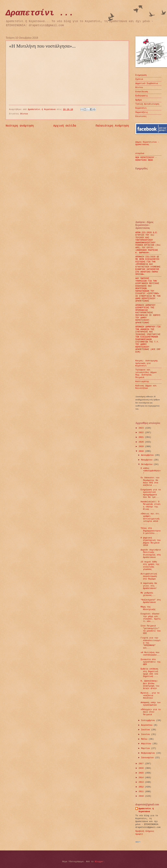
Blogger (99, 862)
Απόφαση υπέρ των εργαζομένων (151, 704)
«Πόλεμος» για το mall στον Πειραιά (151, 712)
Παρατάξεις (142, 112)
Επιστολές (141, 116)
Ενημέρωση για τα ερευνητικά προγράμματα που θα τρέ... (151, 493)
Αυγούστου (147, 725)
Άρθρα (139, 100)
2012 (142, 787)
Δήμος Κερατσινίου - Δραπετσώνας (147, 143)
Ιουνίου (146, 734)
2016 (142, 768)
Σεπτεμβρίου (149, 720)
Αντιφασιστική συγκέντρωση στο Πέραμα (149, 576)
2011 (142, 792)
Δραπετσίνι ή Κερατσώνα (146, 810)
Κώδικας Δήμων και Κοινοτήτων (146, 387)
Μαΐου (145, 739)
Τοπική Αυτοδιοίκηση (147, 104)
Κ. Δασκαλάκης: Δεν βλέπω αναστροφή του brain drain (150, 685)
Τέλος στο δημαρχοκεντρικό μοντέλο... (151, 531)
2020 (142, 442)
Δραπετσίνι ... (40, 13)
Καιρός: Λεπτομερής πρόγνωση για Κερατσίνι (147, 363)
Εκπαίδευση (142, 92)
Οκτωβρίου (147, 464)
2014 (142, 778)
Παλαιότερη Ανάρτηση (112, 126)
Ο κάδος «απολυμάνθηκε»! (151, 471)
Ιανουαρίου (148, 758)
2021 (142, 437)
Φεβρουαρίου (149, 753)
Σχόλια (139, 79)
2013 (142, 782)
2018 (142, 451)
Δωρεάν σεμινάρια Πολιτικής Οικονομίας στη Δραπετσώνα (151, 554)
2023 (142, 428)
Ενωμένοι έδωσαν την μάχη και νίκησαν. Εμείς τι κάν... (151, 618)
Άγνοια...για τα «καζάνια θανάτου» (150, 695)
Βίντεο (24, 114)
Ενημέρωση (141, 75)
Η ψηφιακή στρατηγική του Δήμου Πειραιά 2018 (151, 542)
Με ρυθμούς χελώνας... (148, 594)
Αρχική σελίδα (65, 126)
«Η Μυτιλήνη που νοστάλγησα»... (151, 654)
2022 (142, 433)
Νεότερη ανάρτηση (20, 126)
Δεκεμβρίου (148, 455)
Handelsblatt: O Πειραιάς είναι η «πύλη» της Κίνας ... (151, 505)
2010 (142, 796)
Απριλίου (147, 744)
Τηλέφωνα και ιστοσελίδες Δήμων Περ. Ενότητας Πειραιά (146, 374)
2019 (142, 447)
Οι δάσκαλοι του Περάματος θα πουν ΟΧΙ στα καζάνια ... (150, 481)
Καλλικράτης (142, 382)
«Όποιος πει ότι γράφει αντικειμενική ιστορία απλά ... (150, 519)
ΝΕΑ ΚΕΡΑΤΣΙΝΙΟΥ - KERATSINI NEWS (146, 159)
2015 (142, 773)
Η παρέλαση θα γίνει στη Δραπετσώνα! (149, 586)
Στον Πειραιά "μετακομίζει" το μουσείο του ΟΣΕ (151, 630)
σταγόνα (140, 153)
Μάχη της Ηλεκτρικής (148, 608)
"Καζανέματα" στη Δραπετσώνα (151, 601)
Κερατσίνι (141, 108)
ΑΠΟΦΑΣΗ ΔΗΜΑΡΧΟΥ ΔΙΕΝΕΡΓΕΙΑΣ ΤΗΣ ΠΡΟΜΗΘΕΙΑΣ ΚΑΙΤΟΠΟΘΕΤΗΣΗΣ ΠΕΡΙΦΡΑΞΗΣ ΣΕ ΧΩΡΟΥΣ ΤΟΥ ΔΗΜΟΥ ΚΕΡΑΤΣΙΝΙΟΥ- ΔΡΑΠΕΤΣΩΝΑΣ (148, 314)
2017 (142, 764)
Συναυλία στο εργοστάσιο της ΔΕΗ (151, 662)
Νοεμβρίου (147, 460)
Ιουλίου (146, 730)
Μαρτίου (146, 748)
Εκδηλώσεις (142, 96)
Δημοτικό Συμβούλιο (147, 83)
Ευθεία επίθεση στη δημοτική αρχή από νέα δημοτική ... (149, 673)
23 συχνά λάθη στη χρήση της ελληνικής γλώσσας (150, 566)
